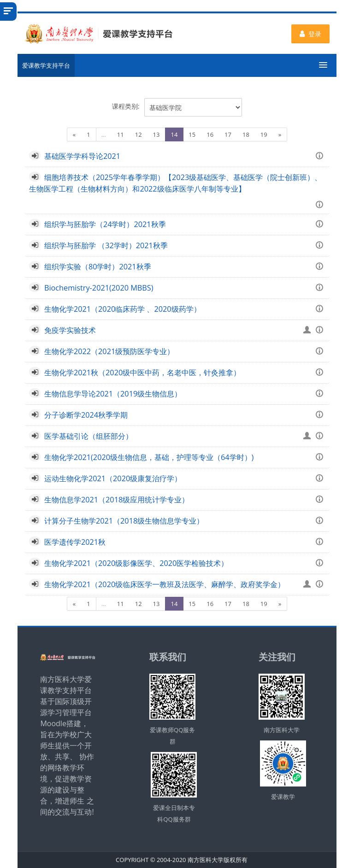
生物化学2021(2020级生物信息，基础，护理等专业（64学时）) (149, 457)
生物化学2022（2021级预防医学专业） (109, 351)
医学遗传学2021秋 (75, 542)
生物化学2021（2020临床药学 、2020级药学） (123, 309)
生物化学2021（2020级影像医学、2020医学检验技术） (136, 563)
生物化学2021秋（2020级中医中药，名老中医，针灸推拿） (142, 373)
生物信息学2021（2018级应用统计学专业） (117, 500)
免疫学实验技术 (70, 330)
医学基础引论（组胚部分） (88, 436)
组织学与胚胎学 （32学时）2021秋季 (106, 245)
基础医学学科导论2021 (82, 156)
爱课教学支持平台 (46, 65)
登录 (310, 34)
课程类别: (126, 106)
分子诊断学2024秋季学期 (86, 415)
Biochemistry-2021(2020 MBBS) (99, 288)
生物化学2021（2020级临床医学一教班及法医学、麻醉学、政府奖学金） (165, 584)
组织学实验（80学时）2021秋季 (98, 267)
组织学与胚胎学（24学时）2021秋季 (105, 224)
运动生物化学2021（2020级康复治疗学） (113, 478)
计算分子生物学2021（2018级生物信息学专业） (124, 521)
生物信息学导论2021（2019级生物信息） (113, 394)
